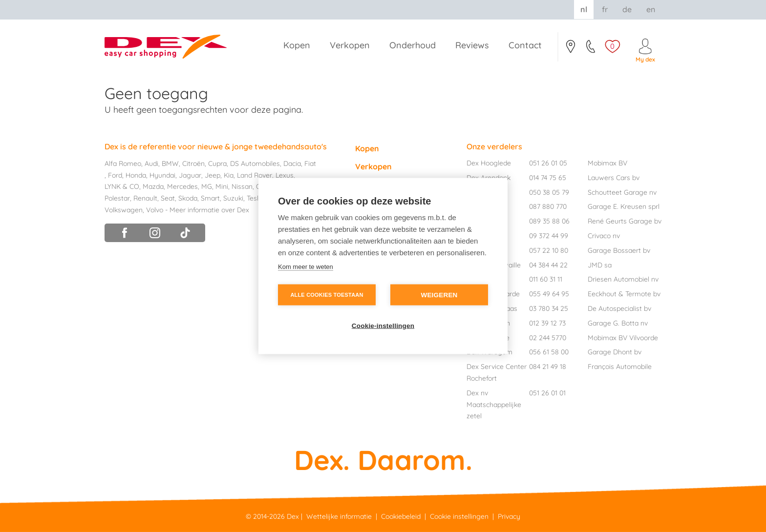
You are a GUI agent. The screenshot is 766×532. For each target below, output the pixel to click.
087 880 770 (548, 206)
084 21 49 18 (548, 367)
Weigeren (439, 295)
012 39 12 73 (547, 323)
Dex (293, 516)
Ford (115, 175)
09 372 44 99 (549, 236)
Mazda (153, 186)
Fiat (310, 164)
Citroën (193, 164)
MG (207, 186)
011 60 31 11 (546, 279)
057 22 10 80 (549, 250)
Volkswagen (124, 210)
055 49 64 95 (549, 294)
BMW (170, 164)
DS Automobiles (255, 164)
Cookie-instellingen (383, 326)
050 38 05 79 (549, 192)
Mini (222, 186)
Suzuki (233, 198)
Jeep (213, 175)
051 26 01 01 (547, 393)
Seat (168, 198)
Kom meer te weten (306, 267)
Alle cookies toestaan (327, 295)
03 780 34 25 (549, 308)
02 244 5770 (548, 338)
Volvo (155, 210)
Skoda (188, 198)
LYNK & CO (122, 186)
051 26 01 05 (548, 163)
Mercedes (182, 186)
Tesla (255, 198)
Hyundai (162, 175)
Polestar (117, 198)
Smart (210, 198)
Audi (151, 164)
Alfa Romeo (123, 164)
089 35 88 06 (549, 221)
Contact (570, 49)
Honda (136, 175)
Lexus (285, 175)
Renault (145, 198)
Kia (229, 175)
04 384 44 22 (548, 265)
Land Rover (255, 175)
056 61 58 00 (549, 352)
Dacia (292, 164)
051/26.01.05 (591, 49)
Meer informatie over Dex (209, 210)
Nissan (242, 186)
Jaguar (190, 175)
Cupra (217, 164)
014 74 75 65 (548, 178)
